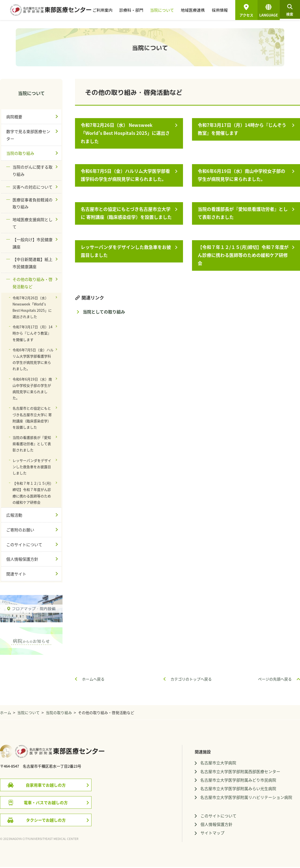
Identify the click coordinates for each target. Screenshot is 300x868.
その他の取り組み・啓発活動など (32, 283)
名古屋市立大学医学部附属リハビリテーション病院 (246, 798)
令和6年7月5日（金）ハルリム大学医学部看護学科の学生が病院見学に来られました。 (126, 175)
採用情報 (218, 10)
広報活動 (14, 515)
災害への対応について (32, 187)
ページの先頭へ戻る (275, 679)
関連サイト (16, 574)
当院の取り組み (20, 153)
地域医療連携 (191, 10)
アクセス (244, 15)
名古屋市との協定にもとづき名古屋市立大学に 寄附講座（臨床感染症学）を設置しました (127, 213)
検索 (289, 12)
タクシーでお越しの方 (46, 820)
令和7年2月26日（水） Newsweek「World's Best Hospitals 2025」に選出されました (126, 133)
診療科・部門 (131, 10)
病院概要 (14, 117)
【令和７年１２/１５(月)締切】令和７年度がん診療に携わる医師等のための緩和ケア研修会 (244, 255)
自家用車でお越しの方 (46, 785)
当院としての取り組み (104, 312)
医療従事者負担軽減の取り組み (32, 203)
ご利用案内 (102, 10)
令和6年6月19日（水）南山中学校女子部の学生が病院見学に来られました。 (242, 175)
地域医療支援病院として (32, 223)
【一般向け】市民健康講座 (32, 243)
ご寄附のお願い (20, 530)
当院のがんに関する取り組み (32, 171)
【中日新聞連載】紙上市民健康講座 (32, 263)
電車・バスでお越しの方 (46, 802)
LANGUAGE (267, 12)
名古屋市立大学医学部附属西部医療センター (240, 772)
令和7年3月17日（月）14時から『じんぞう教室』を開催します (243, 129)
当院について (161, 10)
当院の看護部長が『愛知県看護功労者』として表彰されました (243, 213)
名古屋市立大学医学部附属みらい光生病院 (238, 789)
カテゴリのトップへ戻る (191, 679)
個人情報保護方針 (22, 559)
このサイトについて (24, 544)
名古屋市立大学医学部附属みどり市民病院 (238, 780)
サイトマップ (212, 834)
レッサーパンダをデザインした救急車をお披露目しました (127, 251)
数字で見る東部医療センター (28, 135)
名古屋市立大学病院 (218, 763)
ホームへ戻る (93, 679)
